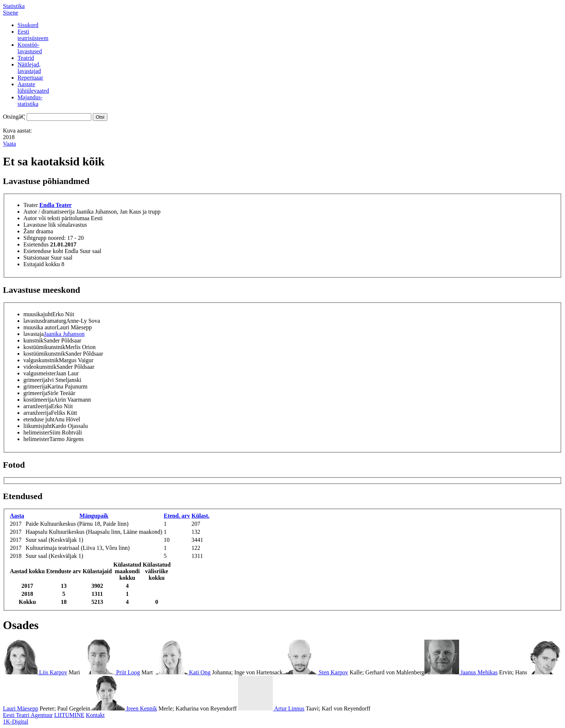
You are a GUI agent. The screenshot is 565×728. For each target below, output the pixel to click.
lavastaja (34, 334)
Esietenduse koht (43, 251)
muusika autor (40, 327)
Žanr (29, 231)
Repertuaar (30, 78)
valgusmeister (40, 373)
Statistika (14, 6)
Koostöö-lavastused (30, 48)
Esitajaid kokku (42, 264)
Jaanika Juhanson (64, 334)
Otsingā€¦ (14, 117)
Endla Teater (56, 205)
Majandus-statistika (30, 101)
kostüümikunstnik (44, 347)
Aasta (17, 516)
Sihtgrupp (35, 238)
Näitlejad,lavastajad (29, 68)
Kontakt (95, 715)
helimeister (36, 432)
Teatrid (26, 58)
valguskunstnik (41, 360)
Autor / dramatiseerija (49, 212)
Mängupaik (94, 516)
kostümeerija (39, 400)
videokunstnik (40, 367)
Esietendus (36, 244)
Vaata (9, 144)
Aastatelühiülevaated (33, 87)
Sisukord (28, 25)
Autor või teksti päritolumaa (56, 218)
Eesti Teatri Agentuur (28, 715)
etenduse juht (39, 419)
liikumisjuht (37, 426)
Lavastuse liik (40, 225)
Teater (31, 205)
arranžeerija (37, 406)
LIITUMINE (69, 715)
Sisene (11, 13)
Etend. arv (177, 516)
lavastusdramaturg (45, 321)
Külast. (200, 516)
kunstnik (33, 340)
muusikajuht (38, 314)
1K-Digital (16, 722)
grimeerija (35, 380)
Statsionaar (36, 258)
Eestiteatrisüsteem (33, 35)
